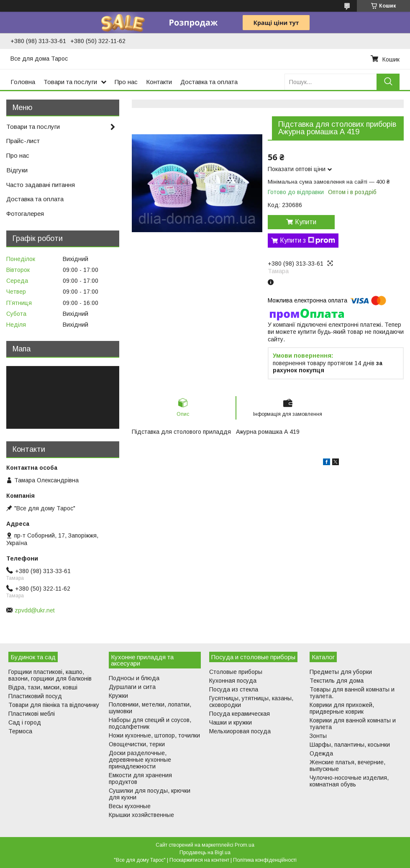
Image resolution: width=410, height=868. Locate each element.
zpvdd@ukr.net (35, 610)
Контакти (159, 82)
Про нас (126, 82)
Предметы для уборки (341, 672)
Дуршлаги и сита (132, 687)
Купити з (307, 241)
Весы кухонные (130, 806)
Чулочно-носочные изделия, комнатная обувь (349, 781)
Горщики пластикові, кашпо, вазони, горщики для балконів (50, 675)
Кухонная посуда (233, 681)
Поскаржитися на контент (199, 860)
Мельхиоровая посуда (240, 731)
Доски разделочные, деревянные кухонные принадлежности (140, 760)
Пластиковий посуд (35, 696)
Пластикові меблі (32, 714)
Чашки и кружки (231, 722)
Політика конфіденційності (265, 860)
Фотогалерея (25, 214)
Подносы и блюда (134, 678)
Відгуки (17, 170)
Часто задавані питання (41, 185)
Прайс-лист (23, 141)
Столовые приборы (236, 672)
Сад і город (25, 722)
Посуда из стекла (234, 689)
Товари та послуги (70, 82)
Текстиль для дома (337, 681)
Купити (306, 222)
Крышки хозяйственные (141, 815)
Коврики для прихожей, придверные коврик (342, 708)
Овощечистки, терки (137, 744)
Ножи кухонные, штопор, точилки (154, 735)
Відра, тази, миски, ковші (43, 687)
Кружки (118, 696)
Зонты (318, 736)
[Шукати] (388, 82)
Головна (23, 82)
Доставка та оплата (209, 82)
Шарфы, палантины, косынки (350, 745)
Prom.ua (245, 845)
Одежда (321, 753)
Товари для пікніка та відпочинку (54, 705)
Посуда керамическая (240, 714)
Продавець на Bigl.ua (205, 853)
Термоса (20, 731)
